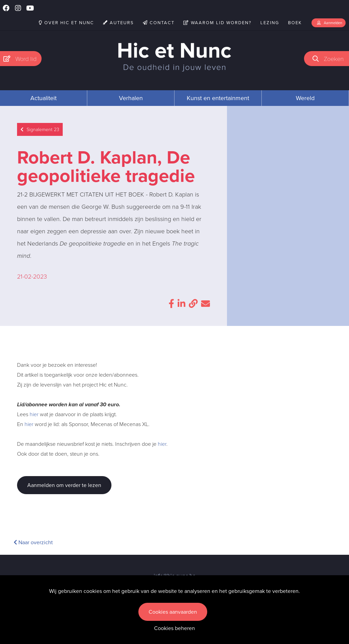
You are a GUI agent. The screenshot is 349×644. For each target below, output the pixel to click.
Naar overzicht (33, 542)
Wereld (305, 98)
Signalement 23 (40, 130)
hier (34, 414)
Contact (159, 23)
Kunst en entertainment (218, 98)
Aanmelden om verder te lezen (64, 485)
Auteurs (118, 23)
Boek (295, 23)
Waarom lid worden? (217, 23)
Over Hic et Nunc (66, 23)
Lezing (270, 23)
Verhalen (131, 98)
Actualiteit (43, 98)
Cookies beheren (174, 628)
